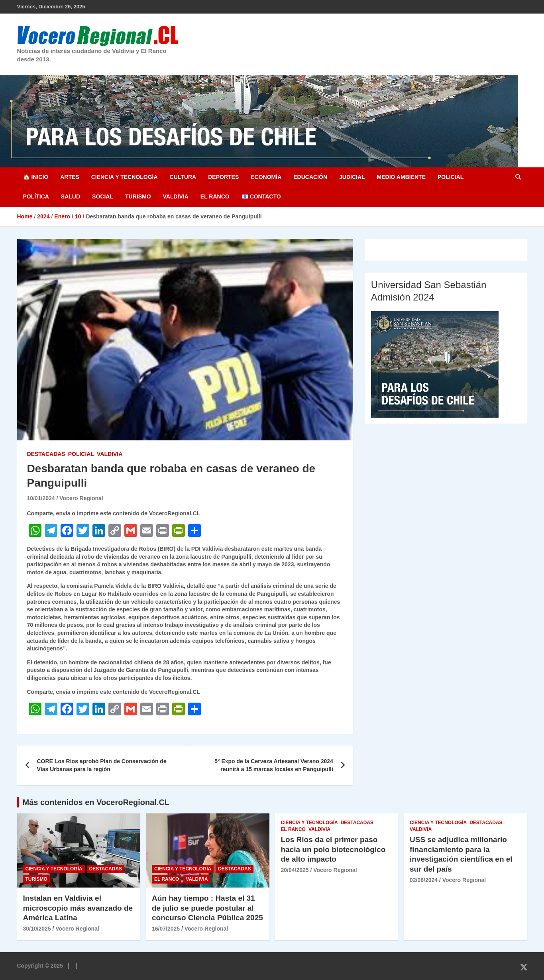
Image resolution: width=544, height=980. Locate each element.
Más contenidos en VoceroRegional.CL (96, 802)
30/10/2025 (37, 929)
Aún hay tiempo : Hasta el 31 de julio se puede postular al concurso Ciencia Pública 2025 (207, 908)
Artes (70, 177)
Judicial (352, 177)
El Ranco (215, 196)
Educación (310, 177)
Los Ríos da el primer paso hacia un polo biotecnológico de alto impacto (333, 849)
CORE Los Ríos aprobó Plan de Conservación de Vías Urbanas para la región (102, 765)
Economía (266, 177)
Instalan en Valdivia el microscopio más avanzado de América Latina (78, 908)
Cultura (183, 177)
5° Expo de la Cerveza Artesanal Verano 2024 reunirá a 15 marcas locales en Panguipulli (274, 765)
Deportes (223, 177)
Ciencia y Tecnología (125, 177)
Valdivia (176, 196)
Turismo (138, 196)
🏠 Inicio (36, 177)
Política (36, 196)
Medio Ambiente (401, 177)
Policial (451, 177)
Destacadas (46, 454)
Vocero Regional (81, 498)
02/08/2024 (424, 880)
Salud (71, 196)
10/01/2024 (41, 498)
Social (103, 196)
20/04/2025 (295, 870)
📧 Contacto (261, 196)
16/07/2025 (166, 929)
